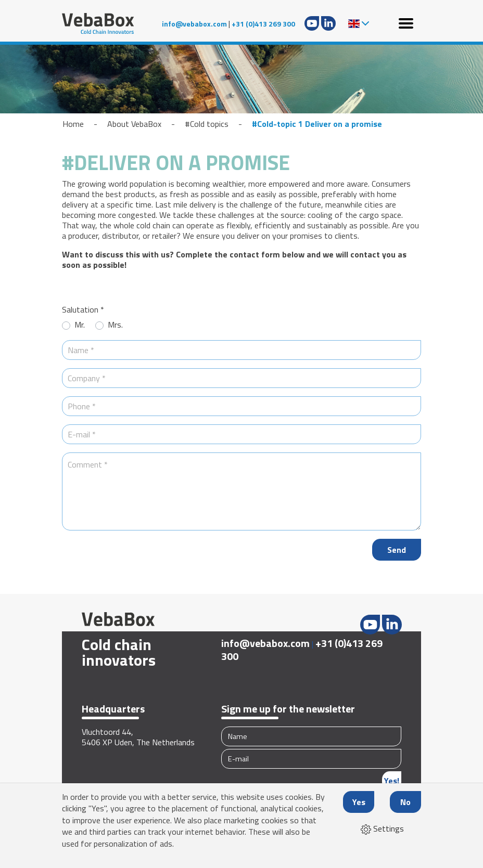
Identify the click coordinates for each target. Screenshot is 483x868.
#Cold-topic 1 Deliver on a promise (317, 124)
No (405, 802)
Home (73, 124)
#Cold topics (207, 124)
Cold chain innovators (119, 652)
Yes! (392, 781)
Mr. (80, 325)
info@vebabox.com (194, 24)
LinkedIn (328, 23)
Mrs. (115, 325)
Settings (382, 828)
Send (397, 550)
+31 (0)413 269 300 (263, 24)
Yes (359, 802)
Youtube (312, 23)
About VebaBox (134, 124)
